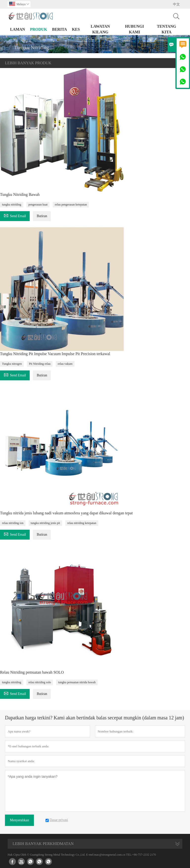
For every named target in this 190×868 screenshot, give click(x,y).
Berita (59, 29)
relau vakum (65, 364)
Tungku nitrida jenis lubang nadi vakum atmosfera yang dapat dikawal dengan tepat (66, 513)
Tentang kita (166, 29)
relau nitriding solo (40, 682)
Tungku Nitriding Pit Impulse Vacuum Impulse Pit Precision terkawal (55, 354)
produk (38, 29)
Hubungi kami (134, 29)
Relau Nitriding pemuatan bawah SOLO (32, 672)
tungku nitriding (12, 205)
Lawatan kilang (100, 29)
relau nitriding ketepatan (82, 523)
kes (76, 29)
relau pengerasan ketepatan (71, 205)
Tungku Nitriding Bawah (20, 194)
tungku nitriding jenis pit (45, 523)
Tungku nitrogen (12, 364)
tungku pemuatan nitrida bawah (77, 682)
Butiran (42, 216)
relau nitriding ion (13, 523)
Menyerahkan (19, 820)
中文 (176, 4)
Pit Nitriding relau (40, 364)
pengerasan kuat (38, 205)
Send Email (15, 215)
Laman (18, 29)
